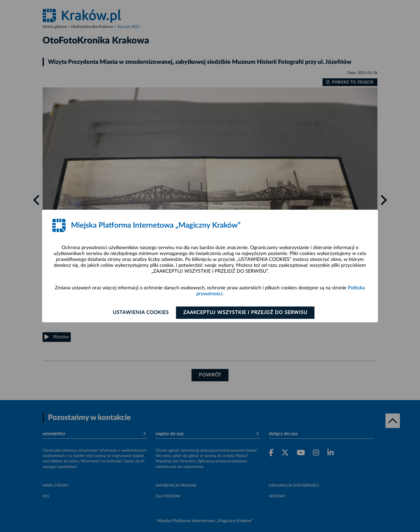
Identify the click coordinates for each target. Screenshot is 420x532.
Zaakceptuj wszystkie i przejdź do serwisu (245, 313)
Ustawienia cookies (141, 313)
